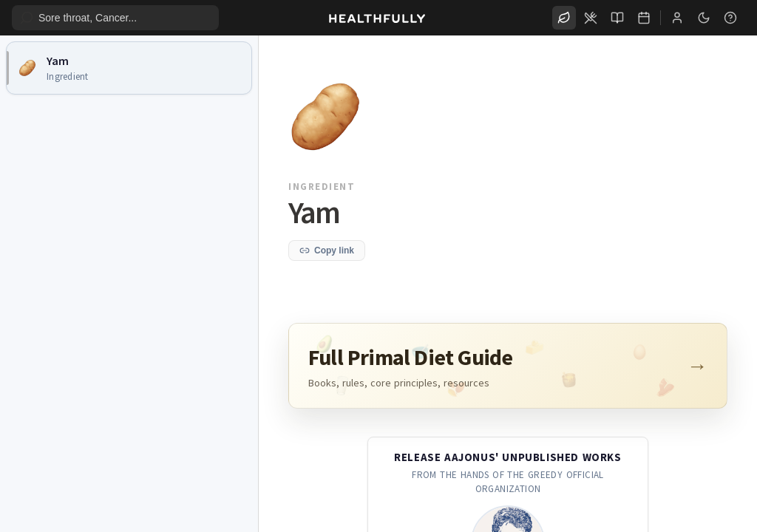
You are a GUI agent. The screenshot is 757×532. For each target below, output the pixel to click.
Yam (58, 61)
